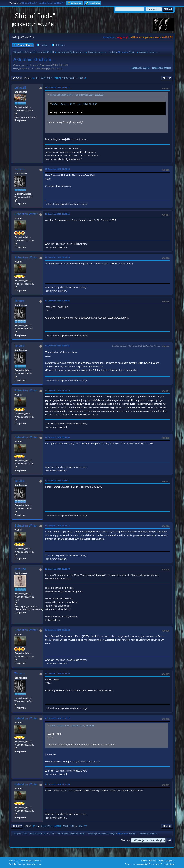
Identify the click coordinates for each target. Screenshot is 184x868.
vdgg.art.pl (122, 37)
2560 (80, 78)
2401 (50, 78)
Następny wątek (161, 68)
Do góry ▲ (170, 861)
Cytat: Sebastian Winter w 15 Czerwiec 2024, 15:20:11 (77, 95)
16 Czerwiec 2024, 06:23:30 (57, 257)
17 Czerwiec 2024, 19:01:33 (57, 630)
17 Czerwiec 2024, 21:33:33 (57, 673)
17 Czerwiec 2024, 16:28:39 (57, 569)
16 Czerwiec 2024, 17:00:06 (57, 301)
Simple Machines (34, 861)
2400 (44, 78)
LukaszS (20, 88)
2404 (71, 78)
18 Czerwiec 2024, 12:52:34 (57, 784)
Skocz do (125, 840)
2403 (65, 78)
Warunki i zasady (157, 861)
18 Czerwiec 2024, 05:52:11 (57, 718)
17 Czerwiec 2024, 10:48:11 (57, 481)
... (39, 78)
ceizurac (20, 569)
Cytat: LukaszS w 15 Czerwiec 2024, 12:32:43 (75, 104)
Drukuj (167, 78)
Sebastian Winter (26, 214)
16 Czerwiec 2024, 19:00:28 (57, 390)
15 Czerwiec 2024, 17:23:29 (57, 169)
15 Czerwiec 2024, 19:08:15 (57, 214)
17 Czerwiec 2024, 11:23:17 (57, 525)
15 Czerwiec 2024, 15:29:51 (57, 88)
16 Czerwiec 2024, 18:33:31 (57, 346)
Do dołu (17, 78)
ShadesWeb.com (33, 864)
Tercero (19, 169)
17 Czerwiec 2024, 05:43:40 (57, 437)
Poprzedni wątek (140, 68)
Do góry (17, 826)
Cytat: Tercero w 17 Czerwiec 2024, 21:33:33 (72, 726)
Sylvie (132, 52)
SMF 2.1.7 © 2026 (17, 861)
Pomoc (144, 861)
